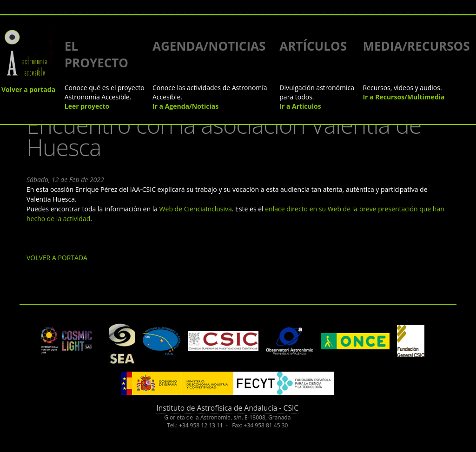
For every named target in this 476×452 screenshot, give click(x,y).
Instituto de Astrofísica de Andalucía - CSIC (227, 408)
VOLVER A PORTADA (57, 258)
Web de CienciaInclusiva (196, 209)
